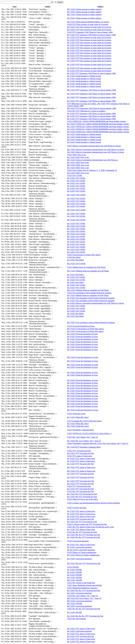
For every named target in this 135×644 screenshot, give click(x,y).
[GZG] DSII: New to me (77, 155)
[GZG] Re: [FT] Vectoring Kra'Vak (81, 491)
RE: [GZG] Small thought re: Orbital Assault (84, 140)
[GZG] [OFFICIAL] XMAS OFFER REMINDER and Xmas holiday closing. (97, 121)
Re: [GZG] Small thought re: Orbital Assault (84, 76)
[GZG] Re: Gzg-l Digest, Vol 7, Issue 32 (83, 596)
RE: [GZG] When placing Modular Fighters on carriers (88, 22)
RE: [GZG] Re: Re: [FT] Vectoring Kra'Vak (84, 563)
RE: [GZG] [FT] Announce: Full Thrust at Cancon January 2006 (92, 90)
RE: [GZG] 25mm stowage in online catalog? (84, 9)
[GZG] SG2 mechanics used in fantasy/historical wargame (89, 293)
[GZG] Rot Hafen (74, 257)
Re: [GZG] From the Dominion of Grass (83, 334)
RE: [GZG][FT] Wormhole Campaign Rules (84, 447)
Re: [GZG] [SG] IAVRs (76, 178)
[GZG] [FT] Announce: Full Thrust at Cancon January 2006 (90, 32)
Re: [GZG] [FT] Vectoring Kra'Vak (81, 453)
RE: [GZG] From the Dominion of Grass (83, 357)
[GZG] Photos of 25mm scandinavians (82, 552)
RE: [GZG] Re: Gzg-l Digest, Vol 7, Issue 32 (84, 598)
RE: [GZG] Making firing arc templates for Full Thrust (88, 271)
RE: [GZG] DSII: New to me (78, 165)
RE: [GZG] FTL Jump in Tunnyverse (81, 467)
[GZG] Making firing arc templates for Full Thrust (86, 267)
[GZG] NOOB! (73, 567)
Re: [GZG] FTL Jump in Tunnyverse (81, 459)
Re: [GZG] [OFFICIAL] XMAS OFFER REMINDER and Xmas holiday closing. (98, 124)
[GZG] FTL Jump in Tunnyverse (80, 456)
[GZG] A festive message (77, 508)
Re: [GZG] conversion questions (80, 547)
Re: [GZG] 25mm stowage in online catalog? (84, 12)
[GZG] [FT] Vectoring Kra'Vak (79, 451)
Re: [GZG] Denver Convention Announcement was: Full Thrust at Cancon (95, 303)
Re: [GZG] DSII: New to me (78, 157)
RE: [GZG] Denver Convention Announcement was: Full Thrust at (93, 160)
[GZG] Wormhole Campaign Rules (81, 430)
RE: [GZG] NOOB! (75, 580)
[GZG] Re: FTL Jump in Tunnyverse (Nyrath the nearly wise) (91, 527)
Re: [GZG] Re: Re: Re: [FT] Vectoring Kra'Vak (85, 616)
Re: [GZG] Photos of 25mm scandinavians (83, 555)
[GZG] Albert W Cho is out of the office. (83, 499)
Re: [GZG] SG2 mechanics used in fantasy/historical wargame (91, 298)
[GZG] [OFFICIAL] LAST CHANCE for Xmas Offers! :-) (90, 433)
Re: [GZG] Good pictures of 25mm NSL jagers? (86, 331)
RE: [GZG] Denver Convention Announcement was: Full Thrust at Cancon (96, 150)
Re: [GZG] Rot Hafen (76, 260)
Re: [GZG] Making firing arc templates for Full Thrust (88, 295)
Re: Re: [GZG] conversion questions (81, 550)
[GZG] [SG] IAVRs (75, 176)
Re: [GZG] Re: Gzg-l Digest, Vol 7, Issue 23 (84, 441)
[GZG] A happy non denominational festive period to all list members (94, 503)
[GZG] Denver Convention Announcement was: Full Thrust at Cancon (94, 146)
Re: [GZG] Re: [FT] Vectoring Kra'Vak (82, 494)
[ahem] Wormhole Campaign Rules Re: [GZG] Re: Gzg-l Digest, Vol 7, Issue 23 (98, 443)
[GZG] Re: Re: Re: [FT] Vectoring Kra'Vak (84, 609)
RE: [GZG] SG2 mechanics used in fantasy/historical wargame (91, 322)
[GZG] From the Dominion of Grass (81, 326)
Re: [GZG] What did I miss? (78, 417)
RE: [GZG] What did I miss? (78, 426)
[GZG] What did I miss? (76, 414)
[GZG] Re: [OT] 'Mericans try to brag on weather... (87, 111)
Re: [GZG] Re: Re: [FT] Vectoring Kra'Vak (84, 535)
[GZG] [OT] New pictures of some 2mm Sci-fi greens (88, 24)
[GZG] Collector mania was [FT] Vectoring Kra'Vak (87, 524)
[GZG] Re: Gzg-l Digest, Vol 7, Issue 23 (83, 437)
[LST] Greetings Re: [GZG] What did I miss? (85, 421)
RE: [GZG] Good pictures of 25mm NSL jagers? (86, 329)
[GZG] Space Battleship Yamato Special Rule (85, 585)
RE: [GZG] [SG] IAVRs (76, 195)
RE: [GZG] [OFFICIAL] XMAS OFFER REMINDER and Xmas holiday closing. (98, 132)
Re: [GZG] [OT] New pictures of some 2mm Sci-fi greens (89, 27)
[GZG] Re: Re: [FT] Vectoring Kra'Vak (82, 532)
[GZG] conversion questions (78, 541)
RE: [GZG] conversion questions (80, 601)
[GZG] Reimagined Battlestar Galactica (82, 588)
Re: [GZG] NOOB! (75, 570)
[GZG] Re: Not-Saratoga (77, 619)
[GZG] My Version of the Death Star (81, 583)
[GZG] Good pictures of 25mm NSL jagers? (84, 255)
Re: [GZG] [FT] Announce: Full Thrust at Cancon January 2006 (92, 35)
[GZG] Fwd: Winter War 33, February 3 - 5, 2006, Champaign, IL (92, 170)
